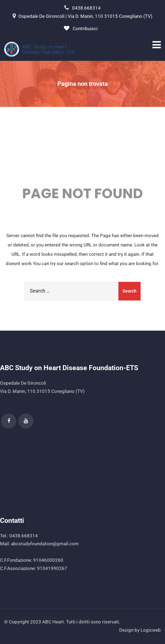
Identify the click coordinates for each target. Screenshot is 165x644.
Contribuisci (85, 29)
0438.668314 (86, 8)
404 (83, 151)
